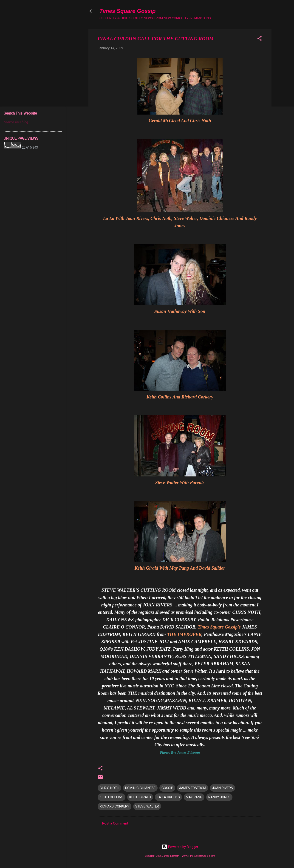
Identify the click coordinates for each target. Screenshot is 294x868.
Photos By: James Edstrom (180, 752)
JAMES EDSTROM (193, 788)
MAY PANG (194, 797)
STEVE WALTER (147, 806)
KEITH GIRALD (140, 797)
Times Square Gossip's (220, 627)
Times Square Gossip (128, 11)
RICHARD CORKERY (114, 806)
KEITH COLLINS (112, 797)
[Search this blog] (33, 122)
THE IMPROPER (184, 634)
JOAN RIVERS (222, 788)
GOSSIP (167, 788)
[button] (260, 39)
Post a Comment (115, 823)
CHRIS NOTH (109, 788)
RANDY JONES (219, 797)
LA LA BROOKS (168, 797)
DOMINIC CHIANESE (140, 788)
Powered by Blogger (180, 847)
